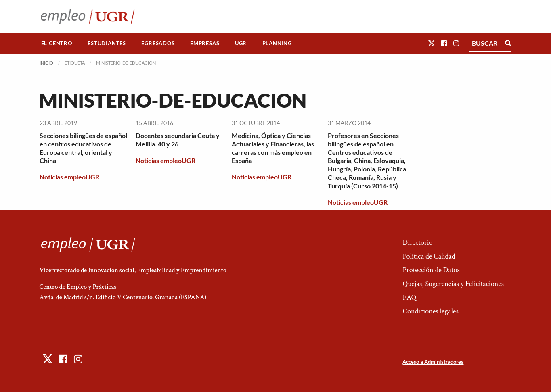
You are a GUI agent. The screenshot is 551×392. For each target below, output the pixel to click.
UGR (241, 43)
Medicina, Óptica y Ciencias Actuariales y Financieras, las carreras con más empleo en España (273, 148)
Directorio (417, 243)
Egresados (158, 43)
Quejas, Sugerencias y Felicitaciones (453, 284)
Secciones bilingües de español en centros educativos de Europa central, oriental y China (83, 148)
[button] (432, 43)
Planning (277, 43)
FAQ (409, 297)
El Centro (57, 43)
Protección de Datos (431, 270)
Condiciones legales (430, 311)
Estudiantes (107, 43)
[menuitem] (57, 43)
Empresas (205, 43)
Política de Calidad (429, 256)
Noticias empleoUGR (69, 177)
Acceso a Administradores (433, 362)
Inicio (46, 63)
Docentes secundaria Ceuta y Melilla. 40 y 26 (178, 140)
